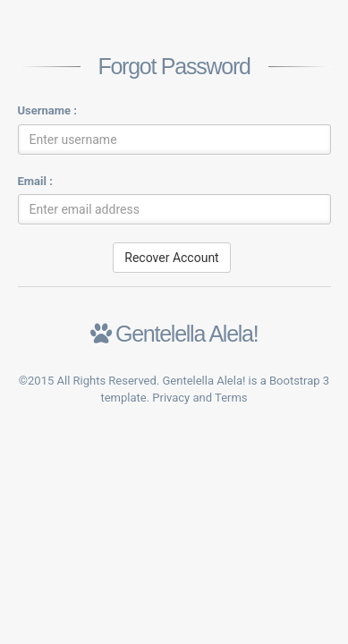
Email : (35, 181)
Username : (47, 110)
